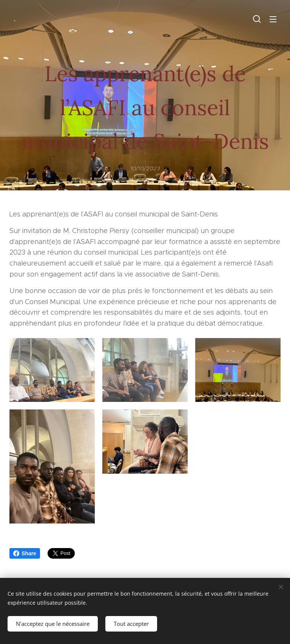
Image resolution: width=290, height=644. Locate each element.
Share (25, 553)
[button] (257, 19)
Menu (273, 19)
